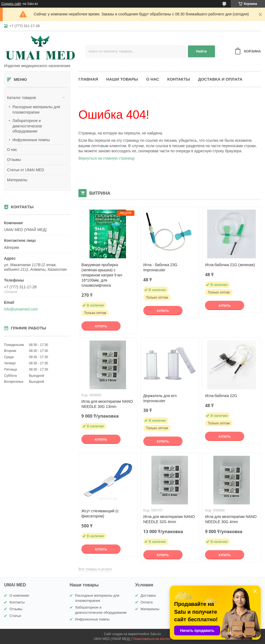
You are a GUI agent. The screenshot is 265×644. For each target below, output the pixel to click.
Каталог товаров (21, 98)
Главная (88, 79)
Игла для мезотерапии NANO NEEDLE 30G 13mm (107, 404)
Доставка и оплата (220, 79)
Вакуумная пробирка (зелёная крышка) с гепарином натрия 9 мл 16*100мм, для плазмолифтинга (102, 275)
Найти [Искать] (201, 51)
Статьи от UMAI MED (26, 170)
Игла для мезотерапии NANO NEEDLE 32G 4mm (169, 519)
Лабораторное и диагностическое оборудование (27, 126)
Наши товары (122, 79)
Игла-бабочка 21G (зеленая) (230, 265)
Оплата (147, 602)
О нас (12, 150)
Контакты (179, 79)
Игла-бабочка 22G (221, 396)
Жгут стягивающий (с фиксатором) (100, 513)
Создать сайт (11, 4)
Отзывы (14, 160)
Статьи (15, 616)
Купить (101, 326)
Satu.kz (155, 634)
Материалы (17, 180)
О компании (19, 595)
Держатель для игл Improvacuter (160, 398)
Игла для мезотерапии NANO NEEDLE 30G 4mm (231, 519)
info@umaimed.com (21, 309)
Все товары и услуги (95, 569)
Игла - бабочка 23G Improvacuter (160, 267)
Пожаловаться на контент (152, 639)
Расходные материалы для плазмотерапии (36, 110)
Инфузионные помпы (31, 140)
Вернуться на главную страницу (107, 158)
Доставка (148, 595)
